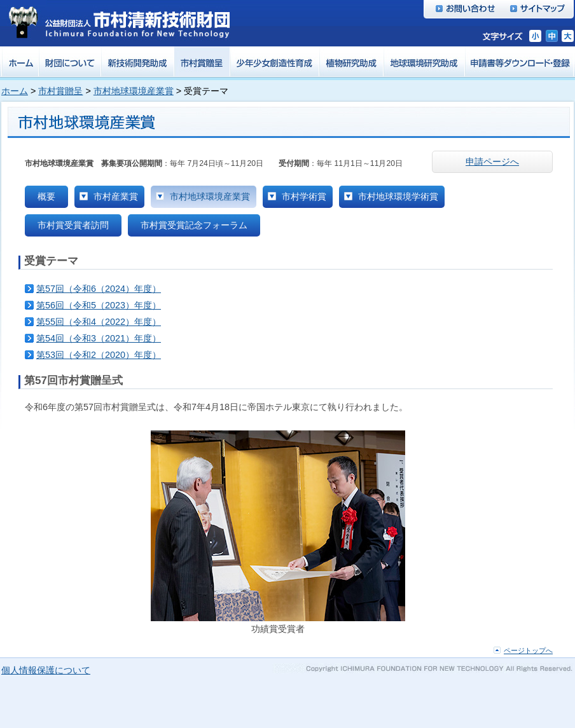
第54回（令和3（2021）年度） (99, 338)
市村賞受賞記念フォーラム (194, 225)
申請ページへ (492, 161)
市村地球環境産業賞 (134, 91)
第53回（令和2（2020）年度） (99, 355)
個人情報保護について (46, 670)
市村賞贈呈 (60, 91)
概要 (46, 196)
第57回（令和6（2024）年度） (99, 289)
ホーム (15, 91)
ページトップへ (528, 650)
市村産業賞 (116, 196)
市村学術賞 (304, 196)
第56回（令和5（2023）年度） (99, 305)
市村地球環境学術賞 (398, 196)
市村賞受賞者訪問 (73, 225)
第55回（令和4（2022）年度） (99, 322)
